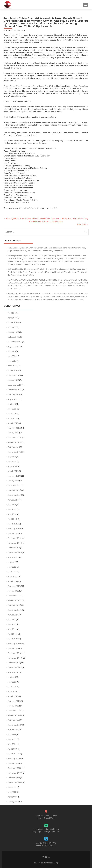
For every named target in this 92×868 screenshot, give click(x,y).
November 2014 (15, 442)
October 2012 (14, 548)
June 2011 (12, 624)
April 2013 (12, 519)
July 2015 (12, 404)
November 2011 (15, 600)
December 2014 (14, 437)
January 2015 (13, 433)
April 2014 (12, 466)
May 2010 (12, 687)
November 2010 (15, 658)
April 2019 (12, 313)
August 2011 (13, 615)
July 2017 (12, 327)
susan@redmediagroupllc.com (46, 829)
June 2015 (12, 409)
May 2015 (12, 413)
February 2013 (14, 528)
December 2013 (14, 485)
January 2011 (13, 648)
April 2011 (12, 634)
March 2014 (13, 471)
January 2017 (13, 332)
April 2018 (12, 318)
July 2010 (12, 677)
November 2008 (15, 773)
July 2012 (12, 562)
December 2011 (14, 596)
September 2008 (15, 782)
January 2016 (13, 380)
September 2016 (15, 342)
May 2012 (12, 572)
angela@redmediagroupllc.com (46, 831)
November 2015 (15, 390)
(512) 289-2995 (49, 843)
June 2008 (12, 787)
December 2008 (14, 768)
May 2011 (12, 629)
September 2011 (15, 610)
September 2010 (15, 667)
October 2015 (14, 394)
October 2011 (14, 605)
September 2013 (15, 495)
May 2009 (12, 744)
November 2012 (15, 543)
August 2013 (13, 500)
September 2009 (15, 725)
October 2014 (14, 447)
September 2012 (15, 552)
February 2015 (14, 428)
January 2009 (13, 763)
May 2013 (12, 514)
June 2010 (12, 682)
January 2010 (13, 706)
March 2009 (13, 754)
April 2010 (12, 691)
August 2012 (13, 557)
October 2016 (14, 337)
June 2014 (12, 461)
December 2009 (14, 710)
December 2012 (14, 538)
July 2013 (12, 505)
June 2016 (12, 356)
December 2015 (14, 385)
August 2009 (13, 730)
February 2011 (14, 643)
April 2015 (12, 418)
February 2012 (14, 586)
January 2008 (13, 801)
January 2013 (13, 533)
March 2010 (13, 696)
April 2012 (12, 576)
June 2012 (12, 567)
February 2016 (14, 375)
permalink (53, 208)
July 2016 (12, 351)
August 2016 (13, 346)
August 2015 (13, 399)
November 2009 (15, 715)
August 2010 (13, 672)
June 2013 (12, 509)
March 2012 (13, 581)
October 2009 (14, 720)
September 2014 (15, 452)
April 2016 (12, 366)
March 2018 (13, 322)
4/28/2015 (83, 224)
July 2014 (12, 457)
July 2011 (12, 619)
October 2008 (14, 778)
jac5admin (30, 30)
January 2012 (13, 591)
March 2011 (13, 639)
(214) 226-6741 (49, 845)
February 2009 (14, 758)
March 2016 (13, 370)
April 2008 (12, 797)
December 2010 (14, 653)
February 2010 (14, 701)
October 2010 (14, 663)
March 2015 (13, 423)
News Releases (30, 208)
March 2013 (13, 524)
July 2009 (12, 734)
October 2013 (14, 490)
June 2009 (12, 739)
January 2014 (13, 481)
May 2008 (12, 792)
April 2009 (12, 749)
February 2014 (14, 476)
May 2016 (12, 361)
